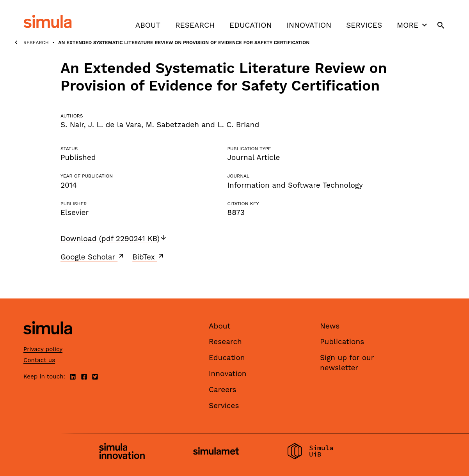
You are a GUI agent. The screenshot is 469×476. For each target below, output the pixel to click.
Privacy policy (43, 349)
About (148, 25)
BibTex (148, 257)
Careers (223, 390)
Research (195, 25)
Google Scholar (93, 257)
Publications (342, 342)
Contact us (39, 360)
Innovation (309, 25)
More (413, 25)
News (330, 326)
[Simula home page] (48, 341)
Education (250, 25)
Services (364, 25)
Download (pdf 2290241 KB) (114, 239)
